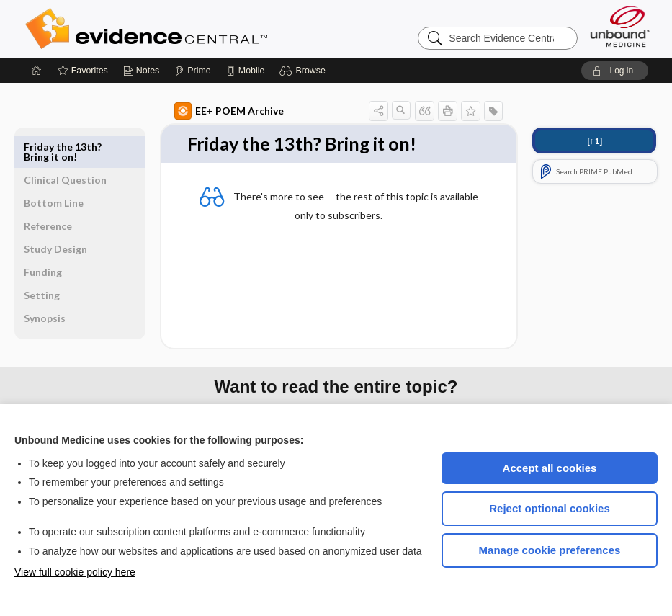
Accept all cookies (550, 468)
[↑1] (595, 141)
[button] (304, 71)
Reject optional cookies (550, 508)
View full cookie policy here (75, 572)
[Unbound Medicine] (620, 26)
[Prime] (192, 71)
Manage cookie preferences (550, 550)
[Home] (37, 71)
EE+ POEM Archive (206, 111)
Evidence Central (204, 29)
